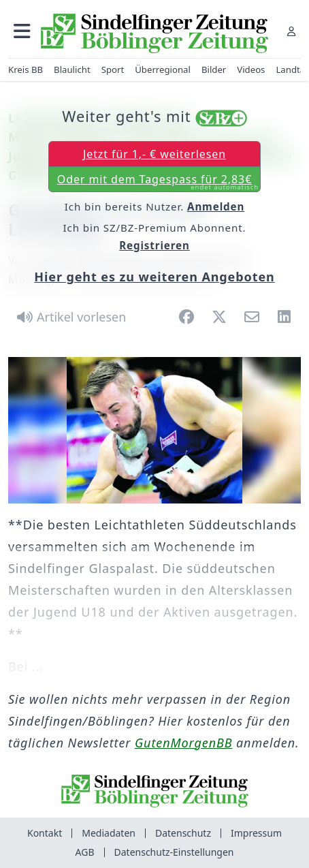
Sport (113, 69)
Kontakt (45, 833)
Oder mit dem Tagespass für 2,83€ (158, 182)
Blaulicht (72, 69)
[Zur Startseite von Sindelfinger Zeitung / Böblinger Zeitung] (154, 33)
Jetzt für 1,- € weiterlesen (154, 154)
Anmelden (216, 206)
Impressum (256, 833)
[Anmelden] (291, 31)
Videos (251, 69)
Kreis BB (26, 69)
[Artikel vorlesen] (69, 317)
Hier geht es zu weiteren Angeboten (154, 277)
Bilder (214, 69)
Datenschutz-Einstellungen (174, 852)
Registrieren (154, 245)
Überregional (163, 69)
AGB (85, 852)
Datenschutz (183, 833)
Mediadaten (109, 833)
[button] (22, 31)
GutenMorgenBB (183, 743)
